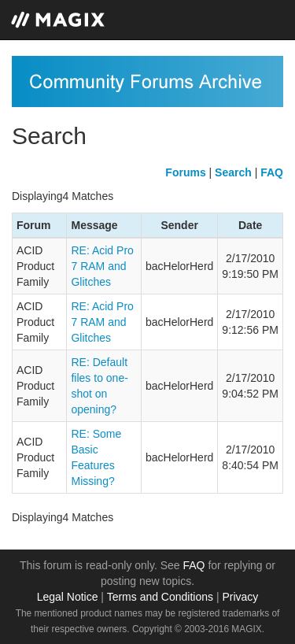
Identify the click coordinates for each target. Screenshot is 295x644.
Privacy (240, 597)
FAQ (194, 565)
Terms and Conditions (160, 597)
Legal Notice (68, 597)
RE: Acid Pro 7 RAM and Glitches (102, 266)
